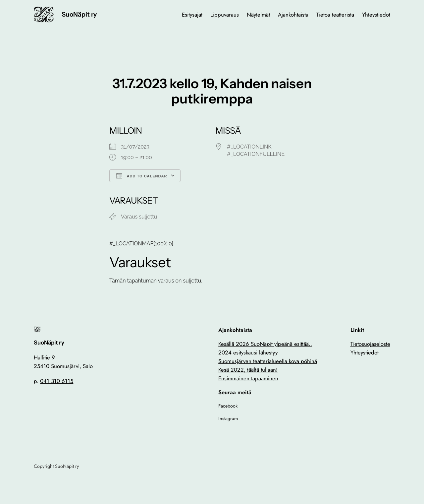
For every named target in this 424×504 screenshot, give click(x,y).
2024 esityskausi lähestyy (248, 352)
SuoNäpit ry (79, 14)
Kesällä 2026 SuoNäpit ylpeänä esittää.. (265, 344)
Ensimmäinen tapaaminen (248, 378)
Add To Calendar (142, 176)
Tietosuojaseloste (370, 344)
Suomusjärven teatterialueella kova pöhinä (268, 361)
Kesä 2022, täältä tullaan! (248, 370)
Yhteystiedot (365, 352)
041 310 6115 (57, 381)
